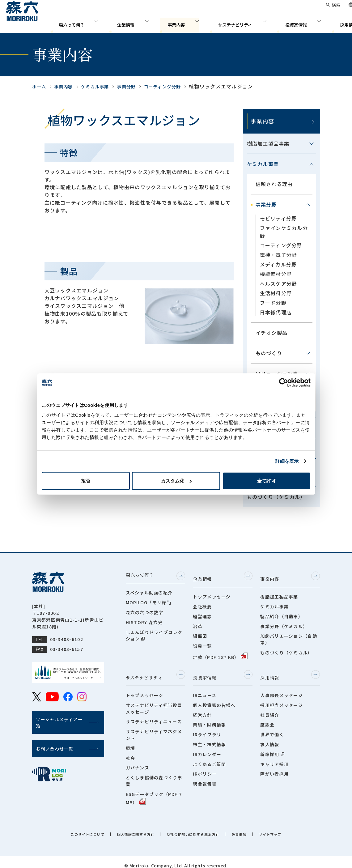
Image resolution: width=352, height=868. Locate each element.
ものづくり (269, 353)
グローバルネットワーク (221, 9)
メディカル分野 (278, 264)
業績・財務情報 (209, 718)
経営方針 (202, 708)
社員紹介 (270, 708)
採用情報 (328, 23)
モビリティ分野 (278, 218)
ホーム (40, 86)
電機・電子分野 (279, 255)
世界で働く (272, 728)
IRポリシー (205, 767)
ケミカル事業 (101, 86)
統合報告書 (205, 777)
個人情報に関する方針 (128, 827)
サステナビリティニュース (154, 715)
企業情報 (151, 23)
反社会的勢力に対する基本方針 (197, 827)
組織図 (200, 632)
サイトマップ (288, 827)
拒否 (86, 481)
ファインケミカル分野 (284, 232)
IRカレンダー (207, 747)
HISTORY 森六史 (144, 623)
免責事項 (252, 827)
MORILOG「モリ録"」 (150, 603)
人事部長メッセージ (282, 688)
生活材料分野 (276, 293)
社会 (131, 751)
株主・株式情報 (209, 738)
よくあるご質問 (209, 757)
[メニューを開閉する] (312, 144)
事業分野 (136, 86)
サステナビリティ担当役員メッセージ (154, 702)
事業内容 (189, 23)
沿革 (198, 623)
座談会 (267, 718)
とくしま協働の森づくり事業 (154, 774)
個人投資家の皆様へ (214, 698)
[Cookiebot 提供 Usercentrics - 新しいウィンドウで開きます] (284, 383)
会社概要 (202, 603)
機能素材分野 (276, 274)
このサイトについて (71, 827)
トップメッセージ (212, 593)
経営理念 (202, 613)
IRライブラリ (207, 728)
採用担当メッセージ (282, 698)
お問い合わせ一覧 (274, 9)
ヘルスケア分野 (279, 283)
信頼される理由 (274, 184)
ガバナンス (138, 761)
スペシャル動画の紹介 (149, 593)
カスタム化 (176, 481)
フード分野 (273, 303)
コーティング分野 (176, 86)
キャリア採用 (274, 757)
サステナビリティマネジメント (154, 728)
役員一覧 (202, 642)
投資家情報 (287, 23)
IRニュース (205, 688)
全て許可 (266, 481)
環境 (131, 741)
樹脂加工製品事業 (268, 143)
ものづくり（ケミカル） (276, 497)
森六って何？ (107, 23)
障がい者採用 (274, 767)
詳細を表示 (287, 461)
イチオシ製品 (272, 333)
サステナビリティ (237, 23)
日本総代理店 (276, 312)
